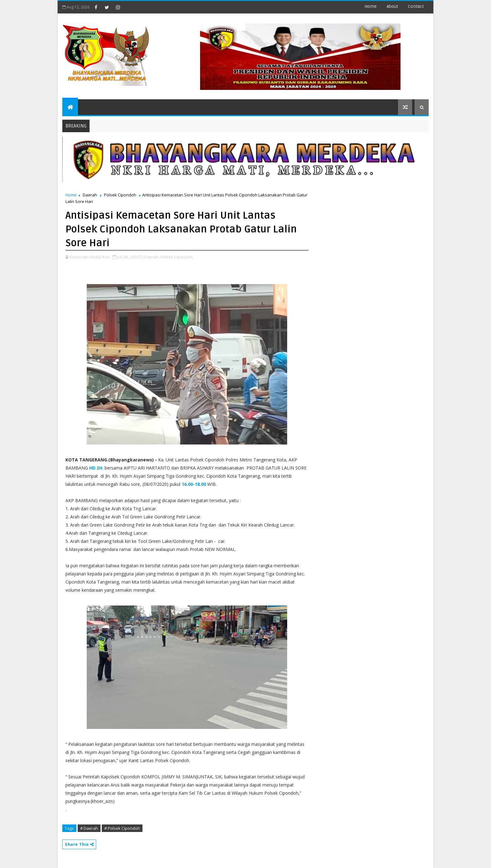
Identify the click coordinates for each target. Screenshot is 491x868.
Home (371, 6)
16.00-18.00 (194, 484)
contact (416, 6)
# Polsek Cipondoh (122, 828)
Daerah (90, 195)
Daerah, (152, 257)
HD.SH (96, 468)
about (392, 6)
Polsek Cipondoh (120, 195)
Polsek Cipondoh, (177, 257)
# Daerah (89, 828)
